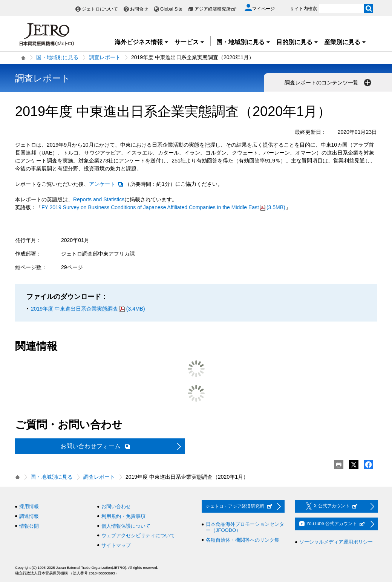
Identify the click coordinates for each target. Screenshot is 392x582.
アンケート (106, 184)
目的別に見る (297, 42)
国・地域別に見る (243, 42)
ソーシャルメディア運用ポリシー (336, 542)
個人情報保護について (126, 526)
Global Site (171, 9)
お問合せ (139, 9)
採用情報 (29, 506)
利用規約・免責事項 (123, 516)
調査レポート (105, 57)
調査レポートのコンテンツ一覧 (329, 83)
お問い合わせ (116, 506)
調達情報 (29, 516)
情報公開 (29, 526)
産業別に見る (345, 42)
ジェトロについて (100, 9)
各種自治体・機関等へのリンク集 (243, 540)
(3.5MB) (163, 207)
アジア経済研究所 (216, 9)
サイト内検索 (303, 9)
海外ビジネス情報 (142, 42)
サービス (190, 42)
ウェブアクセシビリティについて (138, 535)
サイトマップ (116, 545)
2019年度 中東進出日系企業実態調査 (88, 309)
